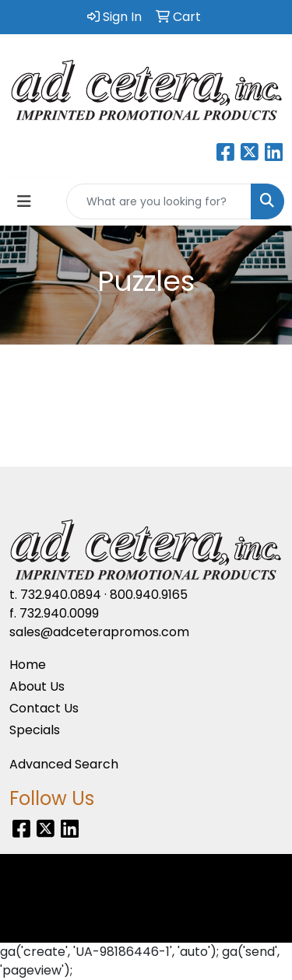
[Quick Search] (159, 201)
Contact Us (44, 708)
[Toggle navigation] (24, 201)
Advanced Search (64, 764)
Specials (35, 730)
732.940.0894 (61, 595)
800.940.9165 (149, 595)
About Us (37, 686)
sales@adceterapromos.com (99, 632)
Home (28, 665)
